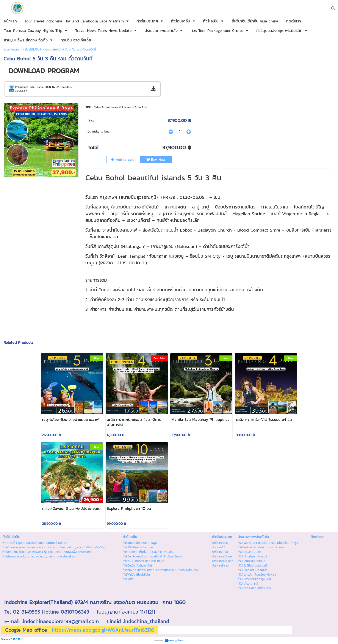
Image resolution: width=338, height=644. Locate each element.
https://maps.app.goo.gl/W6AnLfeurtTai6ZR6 (103, 630)
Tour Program (12, 50)
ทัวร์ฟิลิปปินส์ (33, 50)
